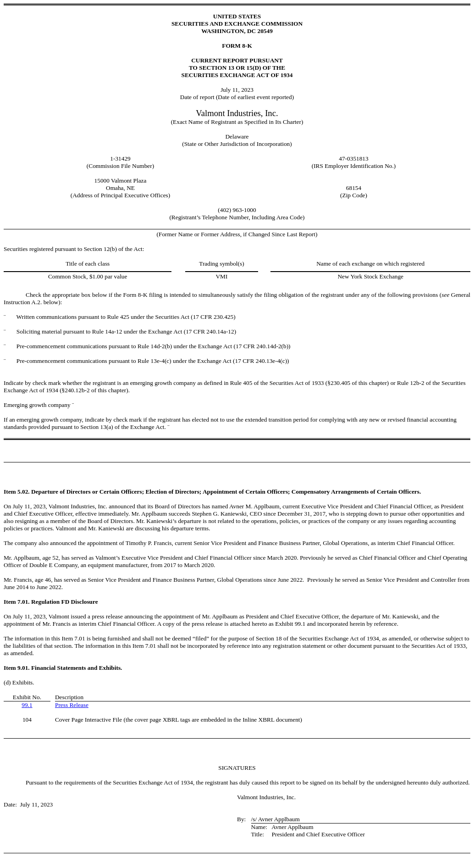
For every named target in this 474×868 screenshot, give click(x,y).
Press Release (72, 705)
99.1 (27, 705)
